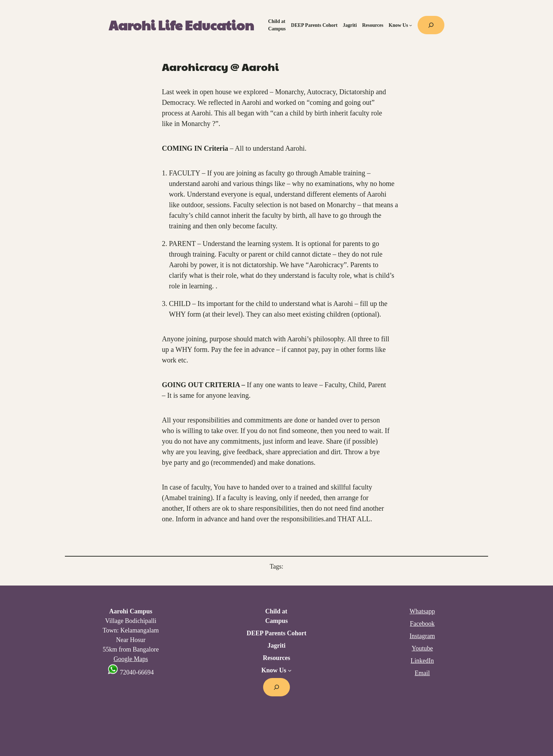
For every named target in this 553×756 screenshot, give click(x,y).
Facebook (422, 624)
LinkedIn (422, 661)
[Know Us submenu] (411, 25)
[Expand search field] (431, 25)
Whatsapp (422, 611)
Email (422, 673)
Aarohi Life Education (181, 25)
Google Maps (131, 659)
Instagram (422, 636)
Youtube (422, 648)
